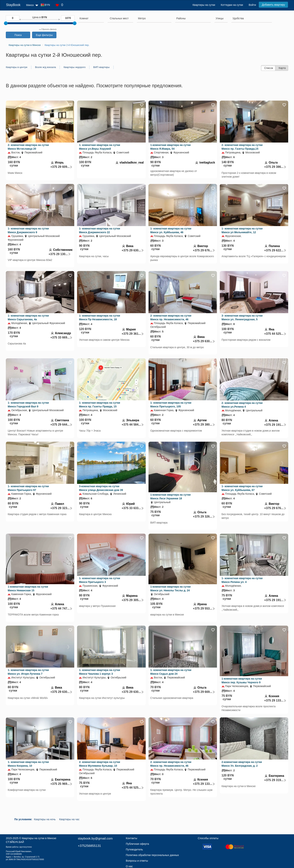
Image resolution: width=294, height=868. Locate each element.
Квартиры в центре (17, 67)
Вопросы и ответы (137, 861)
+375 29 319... (275, 780)
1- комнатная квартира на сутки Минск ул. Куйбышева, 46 (171, 230)
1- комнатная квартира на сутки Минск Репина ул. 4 (242, 580)
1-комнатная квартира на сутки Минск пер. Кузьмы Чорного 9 (242, 681)
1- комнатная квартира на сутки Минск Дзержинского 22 (99, 230)
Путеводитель (134, 849)
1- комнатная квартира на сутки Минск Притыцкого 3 (99, 580)
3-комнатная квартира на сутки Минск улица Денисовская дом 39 (101, 488)
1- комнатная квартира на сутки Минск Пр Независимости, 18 (99, 317)
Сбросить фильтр (48, 29)
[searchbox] (91, 18)
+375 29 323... (61, 508)
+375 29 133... (275, 700)
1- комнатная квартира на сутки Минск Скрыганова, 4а (28, 317)
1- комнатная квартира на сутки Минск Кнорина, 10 (28, 764)
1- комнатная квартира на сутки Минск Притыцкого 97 (28, 488)
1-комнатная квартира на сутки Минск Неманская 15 (28, 589)
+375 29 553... (204, 608)
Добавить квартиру (273, 5)
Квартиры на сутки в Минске (39, 838)
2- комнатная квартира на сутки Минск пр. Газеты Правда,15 (242, 147)
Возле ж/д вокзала (45, 67)
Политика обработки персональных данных (152, 855)
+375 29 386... (275, 167)
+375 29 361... (133, 334)
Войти (252, 5)
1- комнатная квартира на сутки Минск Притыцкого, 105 (171, 405)
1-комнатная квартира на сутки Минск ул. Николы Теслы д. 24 (171, 589)
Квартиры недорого (75, 67)
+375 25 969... (61, 784)
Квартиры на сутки (204, 5)
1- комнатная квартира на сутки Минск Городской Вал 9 (28, 405)
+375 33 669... (61, 337)
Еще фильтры (44, 35)
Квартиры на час (69, 819)
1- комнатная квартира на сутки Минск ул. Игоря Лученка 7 (28, 672)
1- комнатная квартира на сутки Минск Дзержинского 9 (28, 230)
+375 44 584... (133, 425)
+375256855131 (89, 846)
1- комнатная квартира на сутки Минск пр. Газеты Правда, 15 (99, 405)
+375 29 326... (204, 517)
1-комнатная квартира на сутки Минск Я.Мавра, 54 (171, 147)
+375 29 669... (204, 692)
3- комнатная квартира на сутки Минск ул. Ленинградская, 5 (242, 317)
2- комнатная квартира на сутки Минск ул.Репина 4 (242, 405)
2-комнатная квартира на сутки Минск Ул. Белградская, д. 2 (242, 764)
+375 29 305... (133, 600)
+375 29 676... (204, 250)
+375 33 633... (133, 508)
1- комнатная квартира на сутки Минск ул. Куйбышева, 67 (242, 488)
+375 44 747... (61, 608)
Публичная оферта (137, 844)
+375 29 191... (275, 425)
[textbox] (119, 18)
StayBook (13, 5)
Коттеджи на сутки (232, 5)
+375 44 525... (275, 334)
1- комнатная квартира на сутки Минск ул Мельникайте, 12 (242, 230)
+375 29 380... (204, 425)
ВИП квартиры (101, 67)
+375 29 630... (133, 250)
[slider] (6, 23)
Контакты (131, 838)
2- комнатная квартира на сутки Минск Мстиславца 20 (28, 147)
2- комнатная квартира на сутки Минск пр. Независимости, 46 (171, 317)
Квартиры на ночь (45, 819)
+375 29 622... (275, 250)
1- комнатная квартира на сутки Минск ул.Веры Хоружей (99, 147)
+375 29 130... (60, 254)
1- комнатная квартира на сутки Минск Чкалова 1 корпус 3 (99, 672)
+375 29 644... (61, 425)
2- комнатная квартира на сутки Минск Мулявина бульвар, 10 (99, 764)
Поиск (18, 35)
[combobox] (91, 19)
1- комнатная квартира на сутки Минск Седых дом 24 (171, 672)
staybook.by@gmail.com (95, 838)
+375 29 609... (61, 167)
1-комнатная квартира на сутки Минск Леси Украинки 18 (171, 497)
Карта (282, 68)
